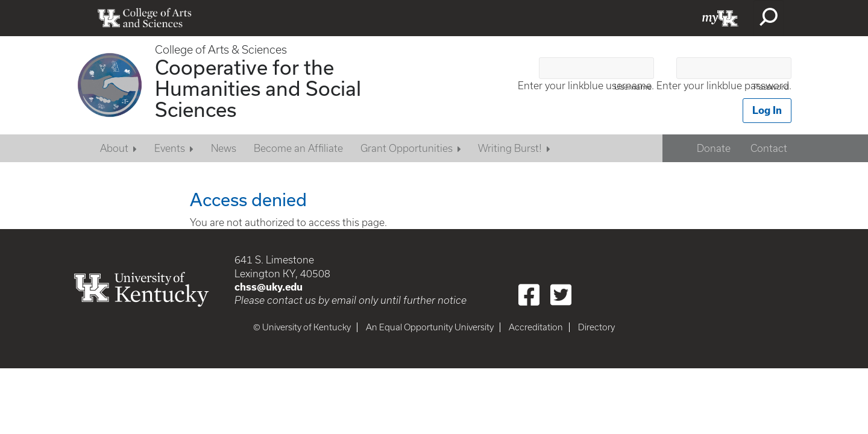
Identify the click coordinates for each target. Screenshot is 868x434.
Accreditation (536, 327)
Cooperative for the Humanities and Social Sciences (258, 88)
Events (170, 148)
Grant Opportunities (407, 148)
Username (633, 87)
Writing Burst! (510, 148)
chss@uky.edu (269, 287)
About (114, 148)
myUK (720, 18)
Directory (596, 327)
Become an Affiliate (298, 148)
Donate (714, 148)
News (224, 148)
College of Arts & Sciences (221, 50)
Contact (769, 148)
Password (771, 87)
